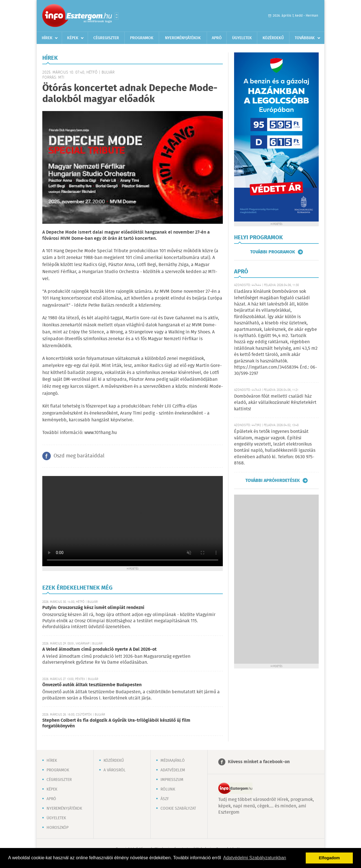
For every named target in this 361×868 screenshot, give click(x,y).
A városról (115, 770)
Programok (142, 38)
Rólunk (168, 789)
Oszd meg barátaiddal (79, 456)
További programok (273, 252)
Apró (217, 38)
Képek (73, 38)
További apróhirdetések (273, 480)
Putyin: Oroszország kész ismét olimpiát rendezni (93, 608)
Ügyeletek (242, 38)
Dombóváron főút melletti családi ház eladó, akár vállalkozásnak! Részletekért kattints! (275, 403)
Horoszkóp (58, 828)
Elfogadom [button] (329, 858)
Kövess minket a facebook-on (259, 762)
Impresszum (172, 780)
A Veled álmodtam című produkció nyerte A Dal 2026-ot (99, 649)
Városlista (117, 16)
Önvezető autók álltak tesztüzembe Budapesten (92, 685)
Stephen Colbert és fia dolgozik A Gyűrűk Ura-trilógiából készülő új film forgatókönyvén (116, 723)
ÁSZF (165, 799)
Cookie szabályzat (178, 809)
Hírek (47, 38)
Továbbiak (305, 38)
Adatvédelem (173, 770)
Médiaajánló (173, 761)
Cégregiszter (106, 38)
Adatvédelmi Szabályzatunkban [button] (255, 858)
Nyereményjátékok (183, 38)
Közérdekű (273, 38)
